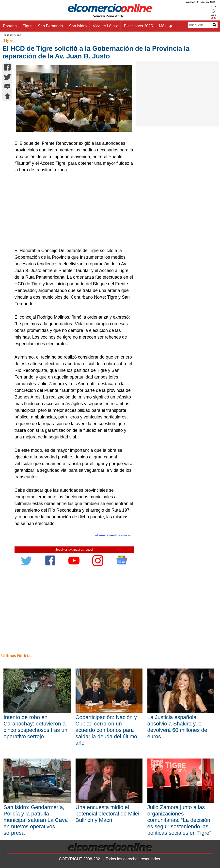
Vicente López (105, 26)
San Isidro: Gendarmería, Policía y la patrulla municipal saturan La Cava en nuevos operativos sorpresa (35, 820)
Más (166, 26)
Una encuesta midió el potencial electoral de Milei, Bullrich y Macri (108, 814)
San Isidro (78, 26)
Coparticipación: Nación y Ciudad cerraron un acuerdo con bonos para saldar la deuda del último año (106, 730)
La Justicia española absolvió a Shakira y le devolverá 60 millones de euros (177, 727)
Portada (10, 26)
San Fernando (50, 26)
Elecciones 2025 (138, 26)
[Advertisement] (72, 210)
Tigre (27, 26)
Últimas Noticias (16, 656)
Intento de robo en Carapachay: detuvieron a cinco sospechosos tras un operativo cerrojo (35, 727)
